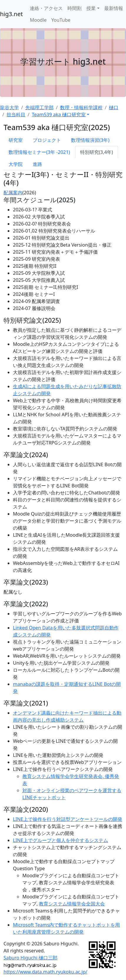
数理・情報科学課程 (81, 107)
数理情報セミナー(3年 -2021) (39, 152)
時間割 (74, 8)
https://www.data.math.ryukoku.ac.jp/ (45, 972)
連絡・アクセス (46, 8)
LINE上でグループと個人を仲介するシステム (60, 840)
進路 (37, 164)
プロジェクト (47, 140)
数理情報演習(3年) (90, 140)
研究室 (16, 140)
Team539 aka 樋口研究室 (59, 114)
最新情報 (114, 8)
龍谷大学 (9, 107)
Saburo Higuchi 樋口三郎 (30, 958)
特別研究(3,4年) (97, 152)
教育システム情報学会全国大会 (72, 904)
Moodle (38, 20)
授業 (91, 8)
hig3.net (11, 14)
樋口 (114, 107)
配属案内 (13, 193)
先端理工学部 (39, 107)
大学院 (16, 164)
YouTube (61, 20)
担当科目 (16, 114)
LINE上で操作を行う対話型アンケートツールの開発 (68, 819)
